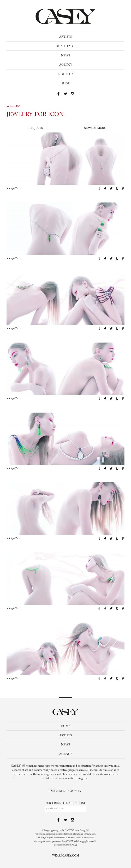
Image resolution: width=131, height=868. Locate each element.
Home (66, 726)
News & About (95, 128)
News (66, 56)
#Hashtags (65, 46)
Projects (36, 128)
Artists (65, 37)
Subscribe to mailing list (66, 803)
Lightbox (66, 74)
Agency (66, 65)
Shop (66, 84)
